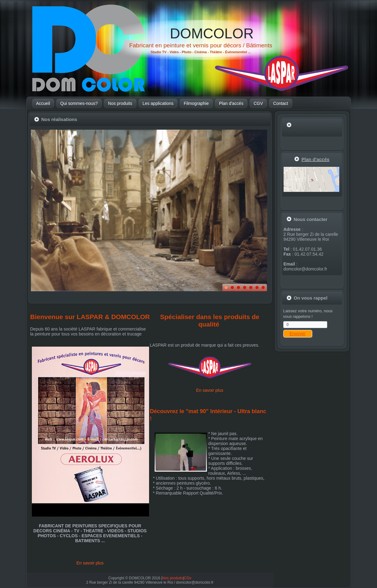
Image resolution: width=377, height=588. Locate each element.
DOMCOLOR (212, 33)
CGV (258, 103)
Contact (281, 103)
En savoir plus (90, 563)
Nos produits (120, 103)
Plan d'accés (231, 103)
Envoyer (298, 334)
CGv (188, 578)
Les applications (158, 103)
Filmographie (196, 103)
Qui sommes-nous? (79, 103)
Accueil (43, 103)
